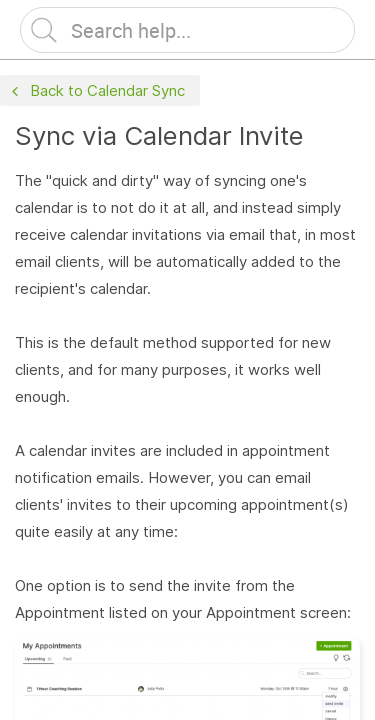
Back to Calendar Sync (96, 91)
